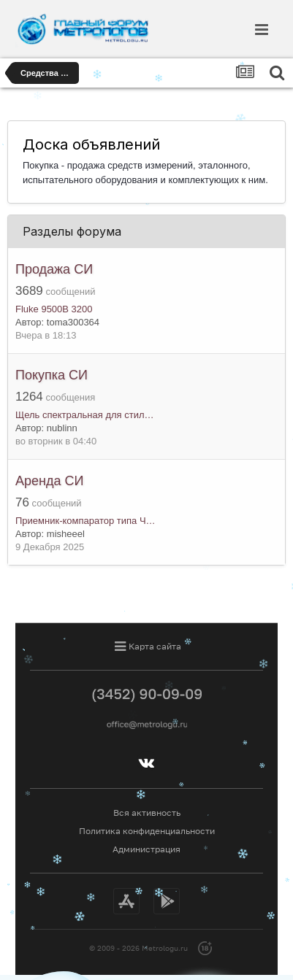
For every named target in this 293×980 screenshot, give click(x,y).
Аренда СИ (49, 481)
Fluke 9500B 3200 (54, 309)
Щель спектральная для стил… (85, 415)
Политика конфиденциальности (147, 831)
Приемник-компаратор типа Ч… (85, 521)
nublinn (62, 428)
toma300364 (73, 322)
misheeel (66, 534)
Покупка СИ (52, 375)
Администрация (146, 849)
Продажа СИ (54, 269)
